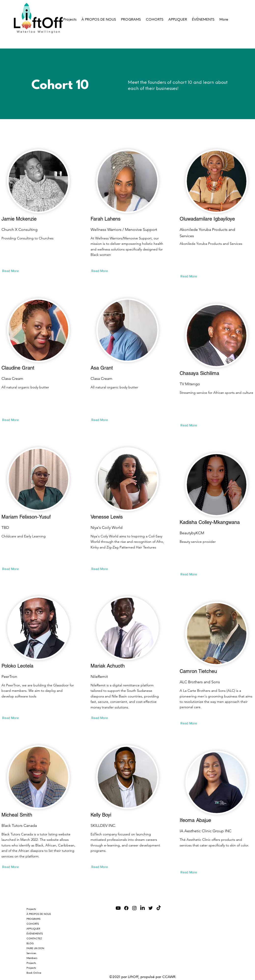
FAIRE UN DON (35, 948)
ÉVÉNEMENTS (35, 934)
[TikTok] (159, 908)
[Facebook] (126, 908)
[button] (131, 20)
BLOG (30, 943)
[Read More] (12, 271)
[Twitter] (151, 908)
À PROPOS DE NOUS (39, 914)
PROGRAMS (33, 919)
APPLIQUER (33, 929)
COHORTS (33, 924)
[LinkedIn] (142, 908)
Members (32, 958)
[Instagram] (134, 908)
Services (31, 953)
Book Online (34, 973)
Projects (31, 909)
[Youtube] (118, 908)
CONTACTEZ (34, 938)
